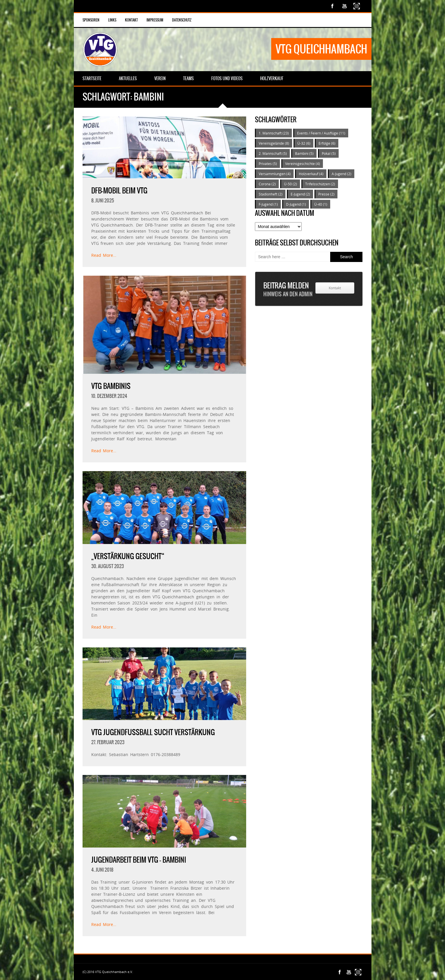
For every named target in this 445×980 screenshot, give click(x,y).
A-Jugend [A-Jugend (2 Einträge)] (342, 174)
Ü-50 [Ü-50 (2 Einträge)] (291, 184)
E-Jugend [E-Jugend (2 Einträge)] (300, 194)
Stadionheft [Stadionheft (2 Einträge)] (271, 194)
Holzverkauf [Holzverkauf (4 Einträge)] (311, 174)
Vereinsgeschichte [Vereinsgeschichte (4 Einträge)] (303, 164)
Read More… (104, 255)
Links (112, 20)
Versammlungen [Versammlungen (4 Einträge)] (275, 174)
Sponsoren (91, 20)
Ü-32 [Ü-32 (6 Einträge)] (304, 143)
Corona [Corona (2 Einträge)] (267, 184)
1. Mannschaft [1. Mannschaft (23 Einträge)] (274, 133)
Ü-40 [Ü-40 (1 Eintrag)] (321, 204)
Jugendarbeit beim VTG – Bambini (139, 860)
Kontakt (131, 20)
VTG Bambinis (111, 386)
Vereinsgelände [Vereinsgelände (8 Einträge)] (274, 143)
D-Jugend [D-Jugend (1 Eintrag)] (296, 204)
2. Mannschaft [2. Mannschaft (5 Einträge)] (273, 153)
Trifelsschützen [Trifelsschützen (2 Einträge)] (320, 184)
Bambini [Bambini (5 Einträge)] (304, 153)
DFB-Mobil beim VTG (119, 191)
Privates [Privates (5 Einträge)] (268, 164)
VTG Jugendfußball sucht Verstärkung (153, 732)
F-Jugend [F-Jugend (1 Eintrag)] (268, 204)
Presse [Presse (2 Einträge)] (326, 194)
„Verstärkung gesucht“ (128, 556)
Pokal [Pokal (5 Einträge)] (329, 153)
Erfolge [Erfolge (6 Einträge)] (327, 143)
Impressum (155, 20)
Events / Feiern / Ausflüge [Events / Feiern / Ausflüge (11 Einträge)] (321, 133)
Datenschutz (182, 20)
